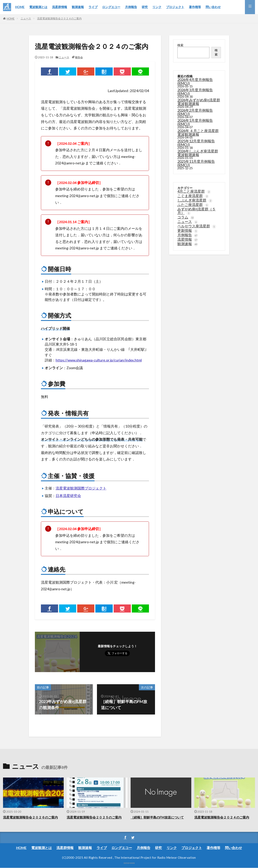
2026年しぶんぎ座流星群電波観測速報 (198, 153)
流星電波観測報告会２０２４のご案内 (59, 18)
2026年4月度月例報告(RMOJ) (195, 81)
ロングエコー (111, 7)
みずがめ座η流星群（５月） (197, 211)
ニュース (26, 18)
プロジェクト (175, 7)
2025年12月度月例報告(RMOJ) (196, 143)
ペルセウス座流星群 (197, 226)
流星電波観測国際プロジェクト (81, 488)
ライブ (93, 7)
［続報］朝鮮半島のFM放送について (159, 817)
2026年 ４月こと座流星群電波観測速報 (198, 132)
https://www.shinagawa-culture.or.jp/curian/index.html (99, 360)
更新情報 (188, 230)
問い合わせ (213, 7)
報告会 (79, 57)
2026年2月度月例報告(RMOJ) (195, 112)
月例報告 (131, 7)
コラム (186, 217)
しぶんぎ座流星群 (195, 200)
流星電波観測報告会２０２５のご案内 (96, 817)
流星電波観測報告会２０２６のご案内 (32, 817)
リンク (157, 7)
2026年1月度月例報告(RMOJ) (195, 122)
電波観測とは (38, 7)
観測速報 (78, 7)
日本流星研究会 (68, 496)
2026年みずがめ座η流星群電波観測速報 (199, 102)
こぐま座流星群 (193, 195)
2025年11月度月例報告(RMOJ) (196, 163)
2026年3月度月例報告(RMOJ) (195, 92)
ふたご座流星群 (193, 204)
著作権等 (195, 7)
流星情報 (188, 239)
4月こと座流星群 (194, 191)
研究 (145, 7)
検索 (180, 45)
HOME (20, 7)
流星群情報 (60, 7)
